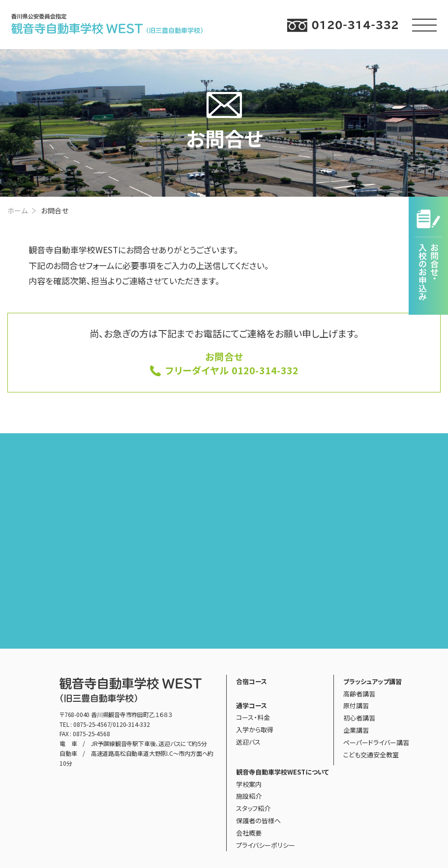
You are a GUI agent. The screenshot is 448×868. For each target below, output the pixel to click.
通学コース (252, 705)
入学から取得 (255, 730)
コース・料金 (253, 717)
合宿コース (252, 681)
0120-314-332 (131, 724)
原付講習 (356, 705)
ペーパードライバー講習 (376, 742)
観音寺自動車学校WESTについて (283, 772)
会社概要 (249, 833)
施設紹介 (249, 796)
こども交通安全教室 (371, 755)
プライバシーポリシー (266, 845)
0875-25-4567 (92, 724)
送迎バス (248, 742)
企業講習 (356, 730)
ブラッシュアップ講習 (373, 681)
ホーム (17, 210)
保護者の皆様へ (258, 821)
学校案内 (249, 784)
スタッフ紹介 (253, 808)
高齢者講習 (359, 694)
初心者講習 (359, 718)
